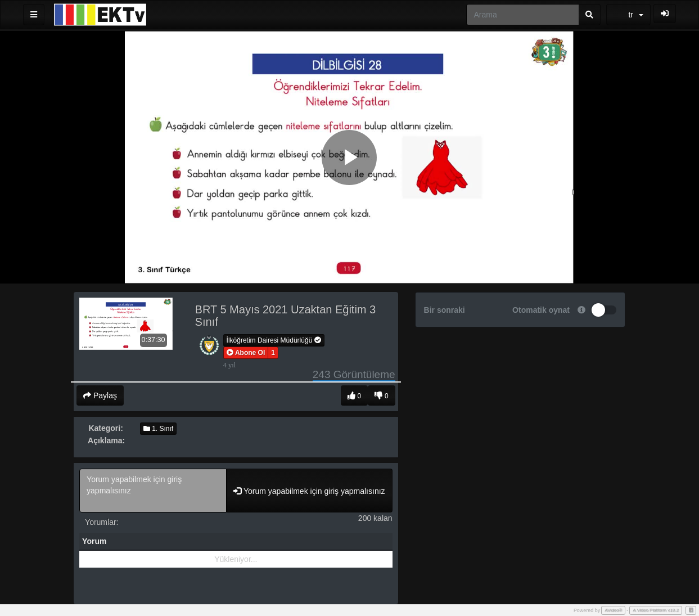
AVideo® (613, 610)
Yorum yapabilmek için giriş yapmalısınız (153, 491)
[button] (246, 353)
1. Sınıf (158, 429)
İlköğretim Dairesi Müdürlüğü (274, 340)
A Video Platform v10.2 (656, 610)
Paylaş (100, 395)
